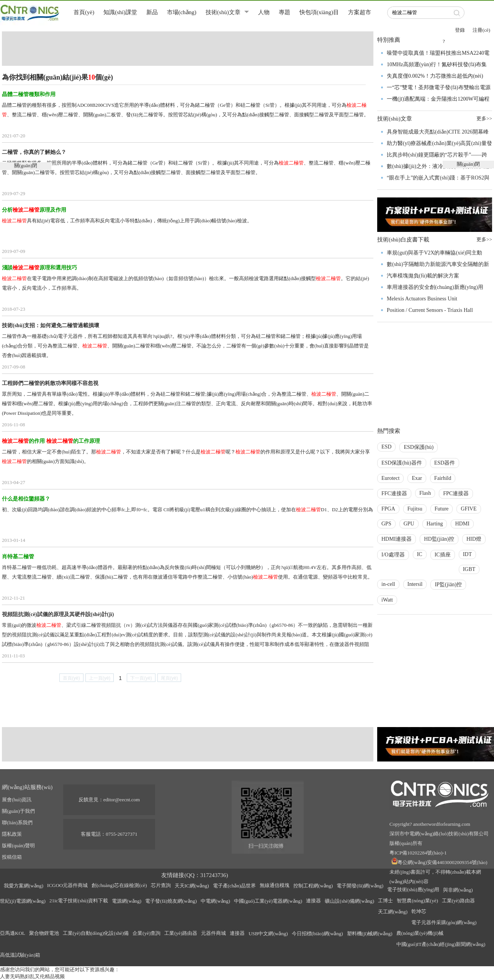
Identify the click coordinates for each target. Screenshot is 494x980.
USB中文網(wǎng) (268, 934)
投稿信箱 (12, 857)
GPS (386, 524)
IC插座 (443, 555)
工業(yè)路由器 (458, 901)
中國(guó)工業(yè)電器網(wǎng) (268, 901)
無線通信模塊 (275, 885)
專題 (285, 12)
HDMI (462, 524)
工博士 (385, 901)
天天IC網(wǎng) (192, 886)
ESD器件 (445, 463)
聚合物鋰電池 (44, 933)
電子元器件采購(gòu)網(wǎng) (444, 922)
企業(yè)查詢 (146, 933)
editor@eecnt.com (122, 800)
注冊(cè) (481, 30)
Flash (425, 493)
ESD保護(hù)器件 (402, 463)
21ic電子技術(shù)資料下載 (79, 901)
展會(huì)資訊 (17, 800)
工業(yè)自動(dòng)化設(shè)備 (96, 933)
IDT (467, 554)
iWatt (387, 600)
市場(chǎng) (182, 12)
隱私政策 (12, 834)
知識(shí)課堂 (120, 12)
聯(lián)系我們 (17, 823)
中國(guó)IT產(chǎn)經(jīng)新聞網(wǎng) (441, 944)
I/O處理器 (393, 555)
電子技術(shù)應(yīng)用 (413, 890)
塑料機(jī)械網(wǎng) (370, 934)
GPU (409, 524)
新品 (152, 12)
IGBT (469, 569)
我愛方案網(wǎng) (24, 886)
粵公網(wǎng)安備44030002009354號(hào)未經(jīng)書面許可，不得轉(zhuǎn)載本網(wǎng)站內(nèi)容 (438, 872)
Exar (417, 478)
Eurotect (390, 478)
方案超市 (360, 12)
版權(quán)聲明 (18, 845)
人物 (264, 12)
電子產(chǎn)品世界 (234, 886)
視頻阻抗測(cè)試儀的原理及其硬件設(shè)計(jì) (58, 614)
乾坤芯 (419, 911)
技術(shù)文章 (223, 12)
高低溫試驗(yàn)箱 (20, 955)
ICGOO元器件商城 (67, 885)
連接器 (313, 901)
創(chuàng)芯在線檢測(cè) (119, 885)
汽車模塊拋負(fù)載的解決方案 (423, 276)
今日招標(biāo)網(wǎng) (317, 934)
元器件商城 (213, 933)
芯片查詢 (161, 885)
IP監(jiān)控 (448, 585)
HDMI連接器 (397, 539)
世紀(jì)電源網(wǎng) (23, 901)
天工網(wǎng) (393, 912)
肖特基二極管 (18, 557)
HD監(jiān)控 (439, 539)
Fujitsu (415, 509)
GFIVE (469, 509)
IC (420, 554)
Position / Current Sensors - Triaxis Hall (430, 310)
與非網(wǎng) (458, 890)
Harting (435, 524)
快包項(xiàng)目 (319, 12)
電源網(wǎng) (127, 901)
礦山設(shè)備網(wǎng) (349, 901)
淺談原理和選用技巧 (39, 268)
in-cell (388, 584)
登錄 (460, 30)
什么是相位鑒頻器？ (26, 499)
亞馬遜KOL (13, 933)
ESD (386, 447)
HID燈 (474, 539)
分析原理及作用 (34, 210)
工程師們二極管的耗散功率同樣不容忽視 (50, 383)
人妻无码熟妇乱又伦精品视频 (32, 976)
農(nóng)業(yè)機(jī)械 (420, 933)
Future (442, 509)
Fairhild (443, 478)
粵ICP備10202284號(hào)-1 (418, 853)
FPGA (388, 509)
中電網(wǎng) (215, 901)
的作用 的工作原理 (51, 441)
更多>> (484, 239)
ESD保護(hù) (419, 447)
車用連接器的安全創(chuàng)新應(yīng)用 (435, 287)
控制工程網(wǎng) (313, 886)
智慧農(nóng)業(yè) (417, 901)
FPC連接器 (456, 493)
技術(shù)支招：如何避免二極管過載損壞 (51, 325)
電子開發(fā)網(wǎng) (360, 886)
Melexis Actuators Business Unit (422, 299)
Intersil (415, 584)
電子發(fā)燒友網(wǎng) (171, 901)
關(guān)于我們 (18, 811)
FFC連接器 (394, 493)
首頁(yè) (84, 12)
